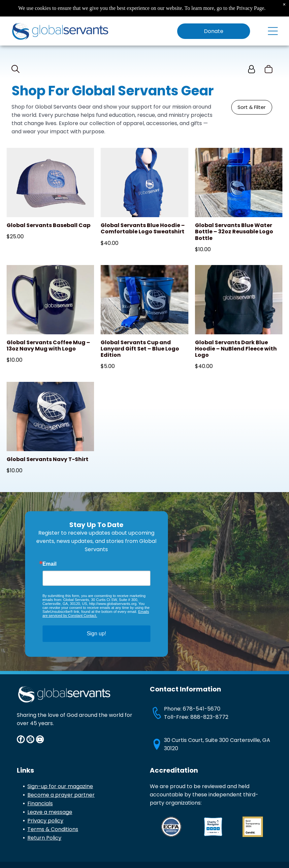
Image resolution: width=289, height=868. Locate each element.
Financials (40, 803)
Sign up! (96, 634)
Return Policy (44, 838)
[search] (16, 70)
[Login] (252, 70)
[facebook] (21, 740)
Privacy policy (45, 821)
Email (50, 564)
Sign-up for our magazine (60, 786)
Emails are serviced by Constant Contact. (96, 614)
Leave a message (50, 812)
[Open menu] (273, 31)
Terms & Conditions (53, 829)
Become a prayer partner (61, 795)
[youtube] (40, 740)
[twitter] (30, 740)
